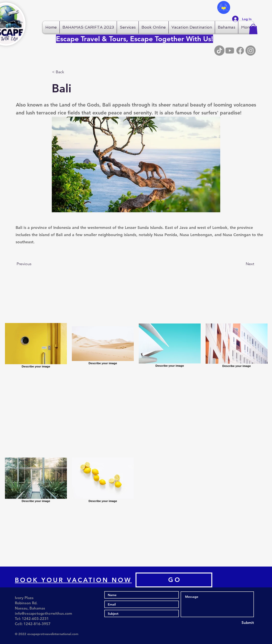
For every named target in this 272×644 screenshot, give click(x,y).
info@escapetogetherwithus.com (43, 613)
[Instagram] (251, 51)
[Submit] (236, 623)
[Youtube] (230, 51)
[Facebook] (240, 51)
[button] (253, 29)
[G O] (174, 580)
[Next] (242, 264)
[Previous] (33, 264)
